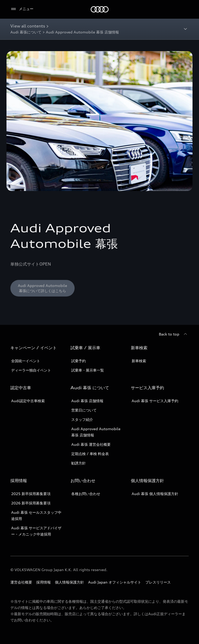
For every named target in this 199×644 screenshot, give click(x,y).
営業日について (84, 410)
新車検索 (139, 361)
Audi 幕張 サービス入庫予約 (155, 401)
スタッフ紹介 (82, 419)
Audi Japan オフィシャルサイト (115, 582)
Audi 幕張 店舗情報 (87, 401)
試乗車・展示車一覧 (88, 370)
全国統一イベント (26, 361)
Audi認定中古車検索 (28, 401)
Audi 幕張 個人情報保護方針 (155, 494)
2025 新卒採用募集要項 (31, 494)
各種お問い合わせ (86, 494)
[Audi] (100, 9)
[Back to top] (174, 334)
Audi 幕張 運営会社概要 (91, 444)
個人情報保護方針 (69, 582)
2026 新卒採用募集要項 (31, 503)
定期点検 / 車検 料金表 (90, 454)
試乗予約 (79, 361)
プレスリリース (158, 582)
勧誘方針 (79, 463)
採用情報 (44, 582)
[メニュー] (22, 9)
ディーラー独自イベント (31, 370)
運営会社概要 (21, 582)
